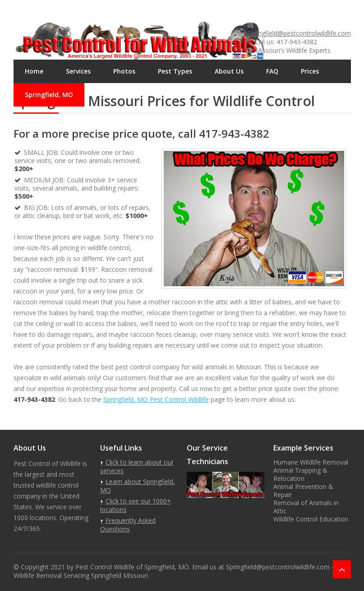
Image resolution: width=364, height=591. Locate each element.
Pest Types (175, 71)
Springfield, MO (49, 95)
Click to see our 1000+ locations (136, 505)
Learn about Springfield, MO (138, 486)
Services (78, 71)
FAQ (272, 71)
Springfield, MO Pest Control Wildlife (156, 399)
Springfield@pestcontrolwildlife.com (299, 33)
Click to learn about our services (137, 466)
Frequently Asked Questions (128, 525)
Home (34, 71)
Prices (310, 71)
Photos (124, 71)
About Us (229, 71)
